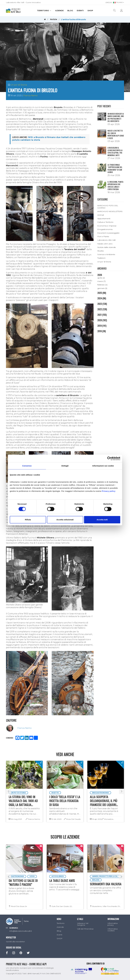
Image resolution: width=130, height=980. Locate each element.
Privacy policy (109, 491)
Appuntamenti (104, 219)
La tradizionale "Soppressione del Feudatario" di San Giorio (115, 168)
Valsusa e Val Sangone (83, 924)
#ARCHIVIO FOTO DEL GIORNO (108, 207)
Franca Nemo (30, 96)
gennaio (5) (102, 288)
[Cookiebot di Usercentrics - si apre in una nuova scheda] (109, 458)
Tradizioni (101, 258)
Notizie (54, 19)
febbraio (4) (102, 285)
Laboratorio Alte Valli (106, 240)
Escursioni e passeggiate (108, 233)
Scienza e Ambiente (106, 254)
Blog (70, 11)
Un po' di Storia (19, 85)
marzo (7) (101, 281)
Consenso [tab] (27, 466)
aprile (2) (101, 278)
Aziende (59, 11)
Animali (101, 215)
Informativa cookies (113, 930)
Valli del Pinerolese (85, 929)
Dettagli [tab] (65, 466)
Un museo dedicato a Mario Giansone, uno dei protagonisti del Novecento (116, 117)
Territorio (44, 11)
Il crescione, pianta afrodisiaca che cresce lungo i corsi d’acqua (115, 185)
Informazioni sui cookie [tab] (103, 466)
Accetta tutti (102, 520)
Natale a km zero (105, 244)
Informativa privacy (113, 924)
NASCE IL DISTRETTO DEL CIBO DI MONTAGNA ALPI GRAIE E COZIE (116, 134)
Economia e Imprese (107, 226)
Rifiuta (28, 520)
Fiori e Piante (103, 236)
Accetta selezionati (65, 520)
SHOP (90, 11)
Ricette (101, 251)
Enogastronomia (105, 229)
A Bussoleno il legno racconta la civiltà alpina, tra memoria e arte (115, 151)
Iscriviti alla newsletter (15, 942)
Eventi (80, 11)
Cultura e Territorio (105, 222)
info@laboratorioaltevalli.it (21, 931)
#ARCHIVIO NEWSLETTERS (110, 211)
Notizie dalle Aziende (107, 247)
